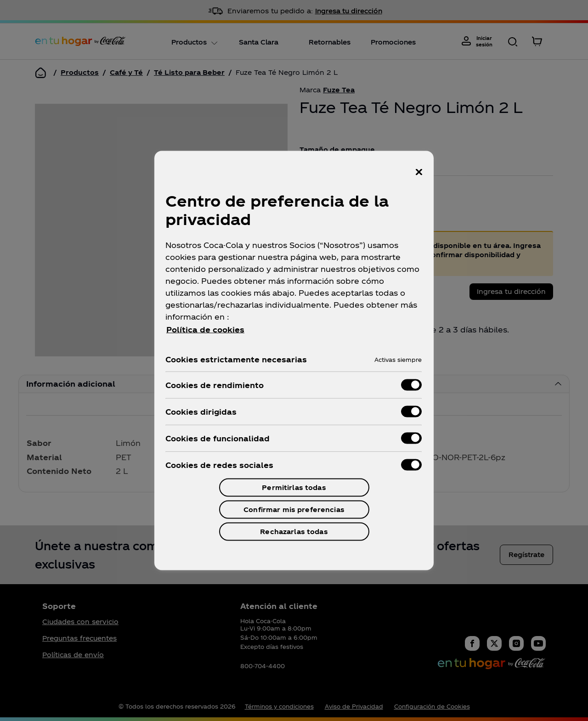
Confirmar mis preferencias (294, 510)
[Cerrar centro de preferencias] (419, 172)
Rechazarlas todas (294, 532)
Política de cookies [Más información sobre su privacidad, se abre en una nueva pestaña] (205, 330)
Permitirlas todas (294, 487)
